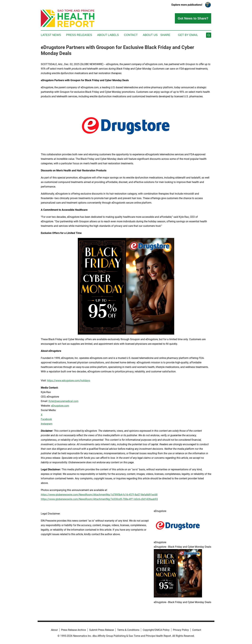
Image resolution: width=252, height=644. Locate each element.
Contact (131, 35)
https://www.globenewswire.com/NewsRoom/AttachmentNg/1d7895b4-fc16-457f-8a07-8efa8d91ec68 (99, 495)
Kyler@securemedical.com (63, 401)
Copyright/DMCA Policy (156, 630)
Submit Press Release (101, 630)
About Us (150, 35)
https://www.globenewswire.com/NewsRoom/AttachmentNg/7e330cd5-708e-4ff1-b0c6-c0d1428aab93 (99, 499)
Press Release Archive (73, 630)
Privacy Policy (181, 630)
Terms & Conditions (128, 630)
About (54, 630)
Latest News (51, 35)
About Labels (108, 35)
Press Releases (79, 35)
